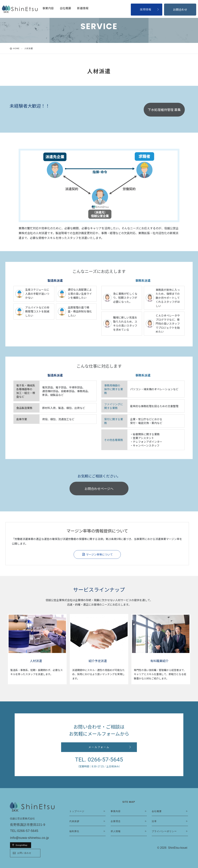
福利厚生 (74, 831)
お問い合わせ (24, 853)
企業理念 (116, 821)
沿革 (154, 821)
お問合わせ (180, 9)
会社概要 (65, 8)
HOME (16, 48)
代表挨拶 (74, 821)
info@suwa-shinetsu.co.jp (29, 838)
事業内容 (48, 8)
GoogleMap (21, 845)
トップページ (77, 811)
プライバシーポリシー (164, 831)
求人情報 (116, 831)
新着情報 (83, 8)
